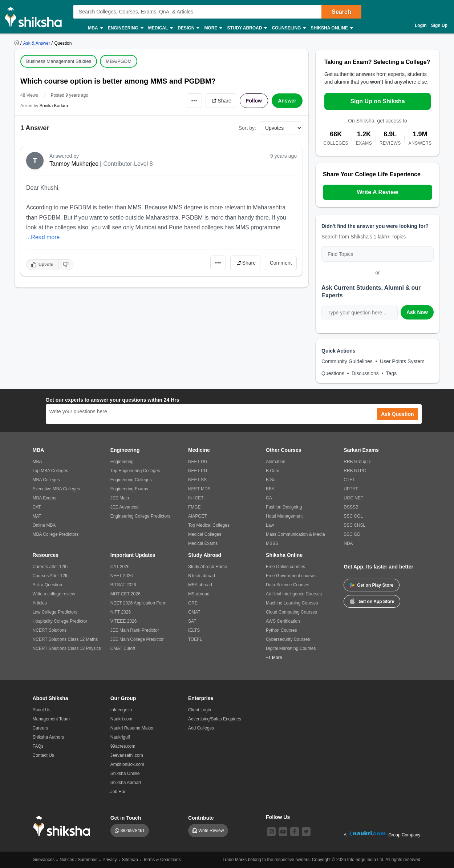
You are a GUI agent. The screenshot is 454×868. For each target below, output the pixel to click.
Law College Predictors (55, 612)
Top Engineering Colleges (135, 471)
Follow (254, 101)
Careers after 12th (50, 567)
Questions (333, 373)
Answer (287, 101)
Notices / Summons (78, 860)
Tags (392, 373)
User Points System (402, 361)
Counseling (288, 28)
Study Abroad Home (208, 567)
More (213, 28)
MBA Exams (44, 498)
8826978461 (133, 831)
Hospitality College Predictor (60, 621)
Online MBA (44, 525)
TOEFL (195, 639)
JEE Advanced (125, 507)
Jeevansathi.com (127, 755)
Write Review (211, 831)
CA (269, 498)
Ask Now (417, 312)
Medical (160, 28)
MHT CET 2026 (125, 594)
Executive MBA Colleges (56, 489)
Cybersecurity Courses (288, 639)
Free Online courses (285, 567)
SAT (192, 621)
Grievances (44, 860)
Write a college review (54, 594)
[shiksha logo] (64, 826)
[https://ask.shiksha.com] (37, 43)
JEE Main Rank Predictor (135, 630)
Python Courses (281, 630)
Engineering (125, 28)
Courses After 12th (51, 576)
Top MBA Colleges (50, 471)
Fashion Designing (284, 507)
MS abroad (199, 594)
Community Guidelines (347, 361)
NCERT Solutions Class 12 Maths (65, 639)
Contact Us (43, 755)
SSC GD (352, 534)
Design (188, 28)
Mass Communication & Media (295, 534)
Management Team (51, 719)
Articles (40, 603)
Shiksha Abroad (126, 783)
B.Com (273, 471)
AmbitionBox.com (127, 764)
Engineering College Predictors (140, 516)
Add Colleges (201, 728)
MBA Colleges (46, 480)
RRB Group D (357, 462)
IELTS (194, 630)
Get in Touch (126, 818)
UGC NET (353, 498)
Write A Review (377, 192)
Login (421, 25)
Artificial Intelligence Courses (294, 594)
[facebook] (295, 832)
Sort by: (247, 128)
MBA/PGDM (119, 61)
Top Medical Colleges (209, 525)
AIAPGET (198, 516)
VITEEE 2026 (124, 621)
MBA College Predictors (56, 534)
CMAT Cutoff (123, 648)
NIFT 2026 (121, 612)
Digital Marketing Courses (291, 648)
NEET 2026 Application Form (139, 603)
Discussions (365, 373)
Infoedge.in (121, 710)
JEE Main (120, 498)
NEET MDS (199, 489)
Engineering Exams (129, 489)
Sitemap (130, 860)
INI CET (196, 498)
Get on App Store (372, 601)
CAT (37, 507)
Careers (40, 728)
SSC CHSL (354, 525)
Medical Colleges (205, 534)
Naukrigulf (120, 737)
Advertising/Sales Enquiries (215, 719)
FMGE (194, 507)
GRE (193, 603)
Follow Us (278, 817)
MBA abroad (200, 585)
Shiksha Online (331, 28)
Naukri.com (121, 719)
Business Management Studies (59, 61)
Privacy (110, 860)
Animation (275, 462)
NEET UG (198, 462)
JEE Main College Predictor (137, 639)
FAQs (38, 746)
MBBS (272, 543)
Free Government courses (291, 576)
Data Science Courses (287, 585)
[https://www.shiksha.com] (17, 43)
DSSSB (351, 507)
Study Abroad (247, 28)
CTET (349, 480)
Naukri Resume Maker (132, 728)
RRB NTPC (355, 471)
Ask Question (397, 414)
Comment (281, 263)
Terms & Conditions (162, 860)
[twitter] (306, 832)
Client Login (200, 710)
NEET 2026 (122, 576)
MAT (37, 516)
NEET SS (197, 480)
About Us (42, 710)
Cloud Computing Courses (291, 612)
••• (194, 101)
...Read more (43, 237)
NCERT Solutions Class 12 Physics (67, 648)
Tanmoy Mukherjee (74, 164)
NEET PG (198, 471)
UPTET (351, 489)
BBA (270, 489)
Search (341, 12)
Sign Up (439, 25)
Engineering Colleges (131, 480)
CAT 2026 (120, 567)
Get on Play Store (372, 585)
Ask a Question (47, 585)
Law (270, 525)
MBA (95, 28)
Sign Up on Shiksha (377, 101)
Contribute (201, 818)
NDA (348, 543)
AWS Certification (283, 621)
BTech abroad (202, 576)
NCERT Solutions (50, 630)
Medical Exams (203, 543)
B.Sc (270, 480)
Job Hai (118, 792)
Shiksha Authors (48, 737)
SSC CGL (353, 516)
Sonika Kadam (54, 106)
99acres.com (123, 746)
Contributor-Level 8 (128, 164)
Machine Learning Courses (292, 603)
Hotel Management (284, 516)
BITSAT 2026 (123, 585)
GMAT (194, 612)
